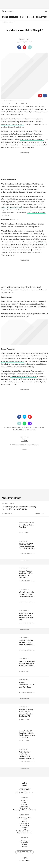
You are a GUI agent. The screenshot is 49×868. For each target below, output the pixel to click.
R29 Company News (24, 818)
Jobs (24, 803)
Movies (16, 430)
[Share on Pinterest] (24, 47)
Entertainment (30, 430)
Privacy (24, 822)
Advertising (25, 804)
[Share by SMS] (30, 423)
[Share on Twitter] (24, 417)
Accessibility (24, 825)
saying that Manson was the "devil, (13, 361)
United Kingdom (24, 841)
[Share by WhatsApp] (24, 423)
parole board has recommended (11, 207)
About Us (25, 801)
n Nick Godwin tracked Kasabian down (23, 376)
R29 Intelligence (24, 808)
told (41, 242)
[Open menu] (46, 11)
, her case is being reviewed (37, 212)
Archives (25, 827)
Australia (24, 847)
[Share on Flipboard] (30, 417)
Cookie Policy (24, 824)
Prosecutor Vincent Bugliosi (21, 364)
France (24, 845)
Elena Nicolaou (24, 40)
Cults (21, 430)
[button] (25, 47)
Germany (25, 843)
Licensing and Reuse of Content (25, 810)
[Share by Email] (30, 47)
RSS (24, 829)
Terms (25, 820)
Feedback (25, 806)
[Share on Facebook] (19, 47)
